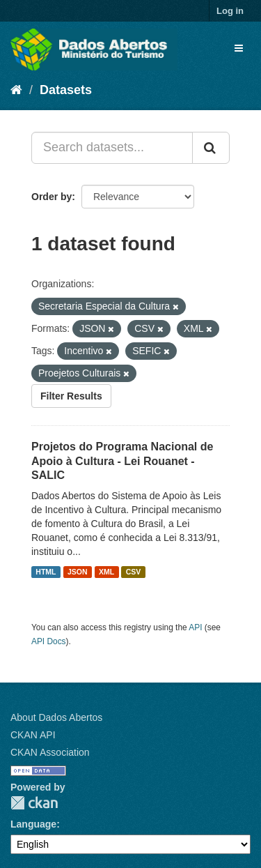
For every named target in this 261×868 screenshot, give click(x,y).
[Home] (16, 90)
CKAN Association (50, 752)
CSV (134, 572)
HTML (46, 572)
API (195, 627)
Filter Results (71, 396)
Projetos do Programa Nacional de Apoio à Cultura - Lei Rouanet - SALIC (122, 461)
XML (106, 572)
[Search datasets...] (112, 148)
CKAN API (33, 735)
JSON (78, 572)
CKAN (34, 803)
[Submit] (211, 148)
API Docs (49, 641)
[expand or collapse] (239, 48)
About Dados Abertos (56, 717)
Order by (52, 197)
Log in (230, 11)
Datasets (66, 90)
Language (33, 824)
